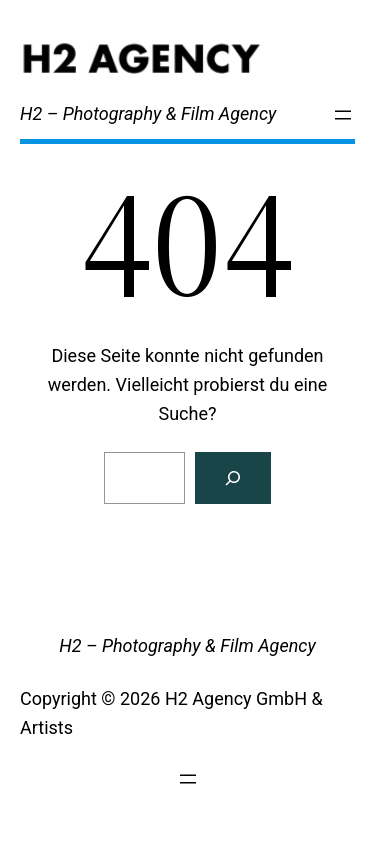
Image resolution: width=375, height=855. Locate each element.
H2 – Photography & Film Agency (148, 113)
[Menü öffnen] (343, 115)
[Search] (233, 478)
